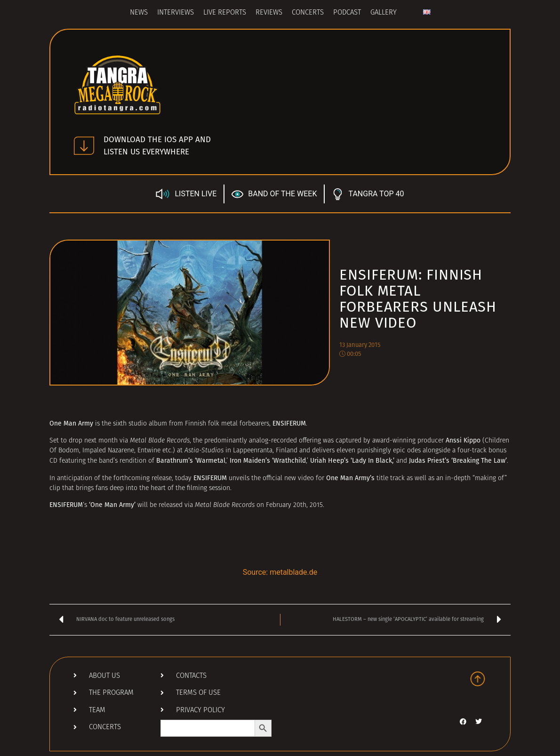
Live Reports (225, 13)
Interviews (176, 13)
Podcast (347, 13)
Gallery (384, 13)
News (139, 13)
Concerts (308, 13)
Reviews (269, 13)
